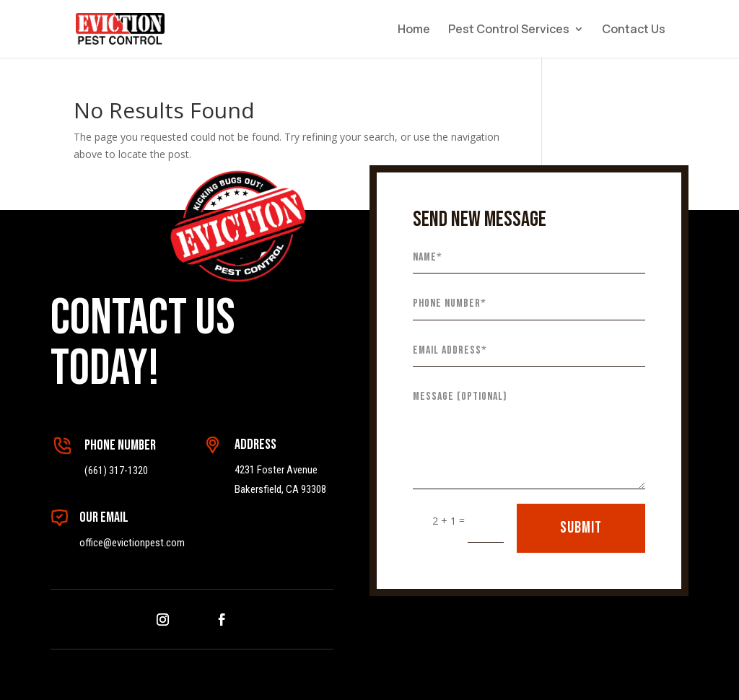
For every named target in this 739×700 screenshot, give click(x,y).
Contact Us (634, 30)
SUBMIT (581, 528)
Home (414, 30)
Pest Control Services (509, 30)
